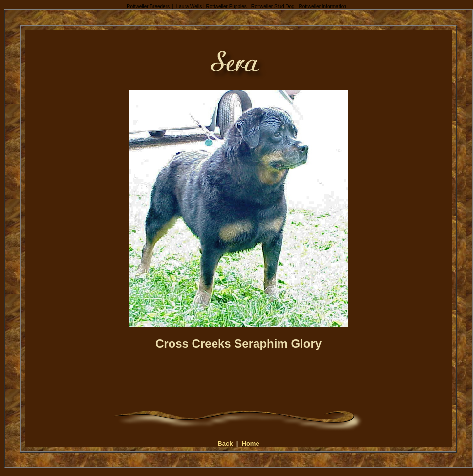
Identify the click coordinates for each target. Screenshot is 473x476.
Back (225, 444)
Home (251, 444)
